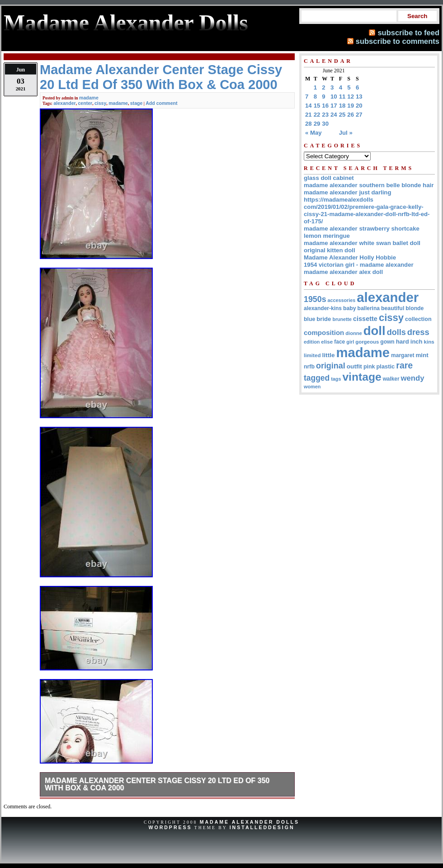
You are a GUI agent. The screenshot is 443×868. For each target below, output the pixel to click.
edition (312, 342)
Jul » (346, 133)
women (312, 387)
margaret (403, 355)
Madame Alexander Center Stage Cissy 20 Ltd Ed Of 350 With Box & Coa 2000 (157, 784)
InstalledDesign (262, 827)
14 (309, 106)
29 (317, 124)
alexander (64, 103)
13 (359, 97)
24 (334, 115)
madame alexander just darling (348, 192)
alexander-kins (323, 308)
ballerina (369, 308)
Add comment (161, 103)
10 (334, 97)
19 (351, 106)
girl (350, 342)
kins (429, 342)
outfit (354, 366)
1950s (315, 299)
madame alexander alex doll (343, 272)
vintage (362, 377)
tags (336, 379)
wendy (413, 378)
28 (309, 124)
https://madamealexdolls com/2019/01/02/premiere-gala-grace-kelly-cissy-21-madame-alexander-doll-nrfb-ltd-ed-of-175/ (367, 210)
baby (350, 308)
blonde (415, 308)
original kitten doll (330, 250)
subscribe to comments (398, 41)
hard (403, 342)
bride (324, 319)
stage (137, 103)
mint (422, 355)
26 (351, 115)
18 (342, 106)
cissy (100, 103)
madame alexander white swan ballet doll (362, 243)
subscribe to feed (408, 33)
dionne (353, 333)
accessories (342, 300)
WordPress (170, 827)
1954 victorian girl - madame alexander (359, 265)
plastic (385, 366)
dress (418, 332)
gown (387, 342)
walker (391, 379)
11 (342, 97)
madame (89, 98)
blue (309, 319)
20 (359, 106)
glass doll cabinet (329, 178)
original (331, 366)
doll (375, 331)
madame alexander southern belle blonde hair (369, 185)
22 (317, 115)
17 (334, 106)
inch (417, 342)
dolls (396, 332)
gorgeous (367, 342)
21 (309, 115)
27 (359, 115)
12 (351, 97)
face (339, 342)
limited (312, 355)
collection (418, 319)
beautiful (393, 308)
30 (325, 124)
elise (327, 342)
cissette (365, 319)
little (329, 355)
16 (325, 106)
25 (342, 115)
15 (317, 106)
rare (404, 365)
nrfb (309, 367)
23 (325, 115)
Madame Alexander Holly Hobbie (350, 257)
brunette (342, 319)
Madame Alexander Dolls (250, 822)
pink (369, 367)
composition (324, 333)
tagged (317, 378)
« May (313, 133)
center (85, 103)
